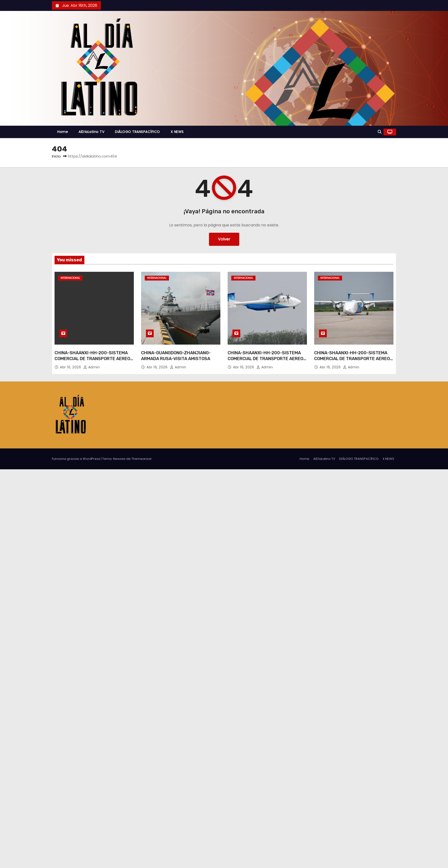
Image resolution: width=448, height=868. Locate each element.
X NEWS (177, 132)
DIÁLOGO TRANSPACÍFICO (137, 132)
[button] (380, 132)
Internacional (70, 278)
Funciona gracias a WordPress (76, 459)
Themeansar (142, 459)
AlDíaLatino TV (91, 132)
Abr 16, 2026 (71, 367)
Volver (224, 239)
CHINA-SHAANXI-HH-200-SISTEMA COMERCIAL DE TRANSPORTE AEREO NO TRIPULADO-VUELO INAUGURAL (92, 359)
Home (63, 132)
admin (92, 367)
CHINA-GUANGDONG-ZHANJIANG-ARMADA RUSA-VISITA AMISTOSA (176, 356)
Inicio (56, 156)
